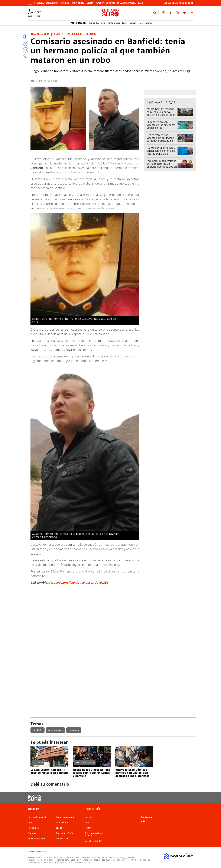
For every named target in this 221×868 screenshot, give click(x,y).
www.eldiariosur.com (37, 857)
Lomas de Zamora (126, 3)
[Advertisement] (113, 608)
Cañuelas (134, 23)
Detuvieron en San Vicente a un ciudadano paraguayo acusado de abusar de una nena (160, 139)
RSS (143, 821)
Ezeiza (90, 3)
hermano (74, 730)
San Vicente (78, 3)
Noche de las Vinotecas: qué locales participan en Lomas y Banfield (92, 773)
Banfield (38, 730)
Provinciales (62, 839)
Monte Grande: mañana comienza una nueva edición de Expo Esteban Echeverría (161, 113)
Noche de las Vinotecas (85, 762)
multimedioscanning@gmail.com (121, 857)
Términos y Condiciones (37, 852)
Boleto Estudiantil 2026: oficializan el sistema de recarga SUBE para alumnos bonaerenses (161, 152)
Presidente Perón (65, 833)
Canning (65, 3)
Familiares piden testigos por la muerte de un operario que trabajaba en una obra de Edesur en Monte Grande (162, 167)
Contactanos (148, 817)
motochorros (55, 730)
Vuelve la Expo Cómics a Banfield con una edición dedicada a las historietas (132, 773)
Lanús (141, 3)
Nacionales (33, 828)
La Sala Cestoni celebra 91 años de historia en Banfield (49, 771)
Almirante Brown (105, 3)
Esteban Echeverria (47, 3)
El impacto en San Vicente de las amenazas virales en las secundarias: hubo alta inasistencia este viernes (161, 128)
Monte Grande (114, 23)
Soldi (87, 822)
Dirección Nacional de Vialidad (95, 834)
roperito (88, 828)
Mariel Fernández (93, 841)
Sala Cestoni (38, 762)
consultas (89, 817)
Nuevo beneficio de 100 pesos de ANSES (79, 583)
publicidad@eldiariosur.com (41, 860)
